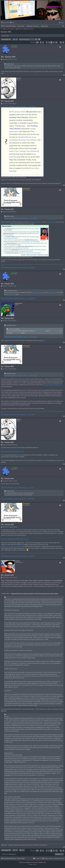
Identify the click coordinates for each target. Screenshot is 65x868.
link (45, 340)
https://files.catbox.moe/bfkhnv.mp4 (12, 451)
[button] (37, 42)
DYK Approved (51, 222)
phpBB (27, 862)
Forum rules (5, 36)
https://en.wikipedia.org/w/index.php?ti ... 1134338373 (18, 499)
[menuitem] (12, 23)
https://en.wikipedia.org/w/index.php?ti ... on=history (18, 487)
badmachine (19, 303)
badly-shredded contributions (53, 385)
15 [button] (61, 42)
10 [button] (56, 42)
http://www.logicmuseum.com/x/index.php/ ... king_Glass (18, 267)
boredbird (14, 45)
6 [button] (47, 42)
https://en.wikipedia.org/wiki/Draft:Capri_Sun (15, 539)
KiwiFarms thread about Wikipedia (12, 546)
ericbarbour (26, 188)
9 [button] (54, 42)
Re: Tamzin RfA (8, 57)
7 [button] (49, 42)
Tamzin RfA (6, 32)
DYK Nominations (36, 222)
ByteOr (8, 64)
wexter (18, 561)
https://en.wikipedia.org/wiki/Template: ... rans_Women (18, 298)
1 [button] (43, 42)
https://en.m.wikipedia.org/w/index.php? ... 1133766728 (18, 106)
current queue (6, 224)
